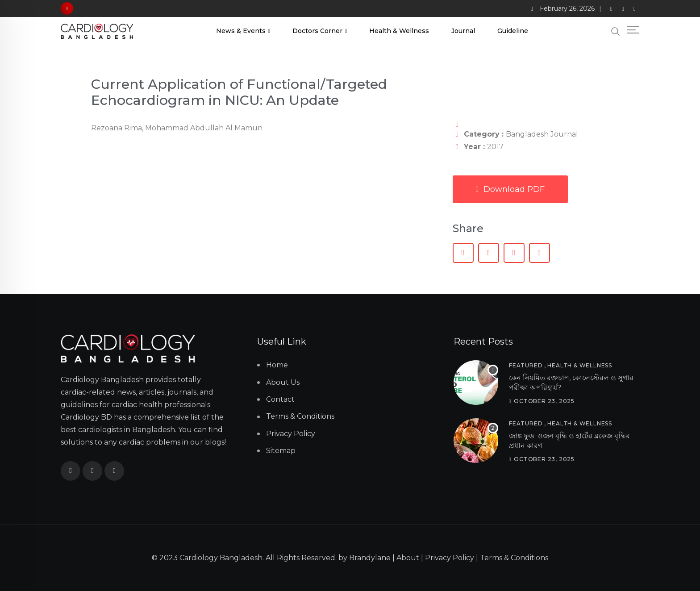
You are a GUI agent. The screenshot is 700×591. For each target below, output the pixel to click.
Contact (280, 399)
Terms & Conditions (300, 416)
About (408, 558)
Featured (526, 365)
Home (277, 365)
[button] (463, 253)
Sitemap (281, 451)
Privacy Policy (291, 434)
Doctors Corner (317, 31)
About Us (283, 382)
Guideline (513, 31)
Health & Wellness (399, 31)
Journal (463, 31)
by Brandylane (365, 558)
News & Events (241, 31)
